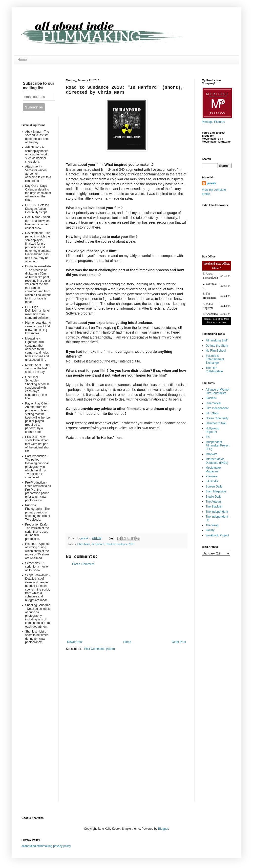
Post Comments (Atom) (99, 649)
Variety (210, 530)
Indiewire (211, 454)
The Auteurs (214, 502)
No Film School (216, 351)
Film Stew (212, 413)
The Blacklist (214, 507)
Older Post (179, 642)
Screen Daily (214, 487)
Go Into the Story (217, 346)
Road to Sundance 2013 (120, 544)
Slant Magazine (216, 491)
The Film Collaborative (214, 370)
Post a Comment (83, 564)
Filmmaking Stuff (217, 340)
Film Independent (217, 408)
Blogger (163, 829)
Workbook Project (217, 535)
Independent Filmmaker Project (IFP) (218, 446)
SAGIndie (212, 481)
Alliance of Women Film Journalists (218, 391)
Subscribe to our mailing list (38, 86)
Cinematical (213, 403)
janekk (211, 183)
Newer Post (75, 642)
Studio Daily (213, 497)
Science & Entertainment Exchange (215, 359)
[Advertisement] (126, 603)
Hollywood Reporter (212, 430)
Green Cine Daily (217, 418)
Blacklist (211, 398)
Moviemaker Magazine (214, 469)
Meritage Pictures (213, 122)
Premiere (212, 476)
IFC (208, 437)
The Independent (217, 512)
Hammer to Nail (216, 423)
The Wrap (212, 525)
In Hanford (98, 544)
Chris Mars (84, 544)
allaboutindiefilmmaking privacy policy (46, 846)
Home (22, 60)
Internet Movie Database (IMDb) (217, 461)
